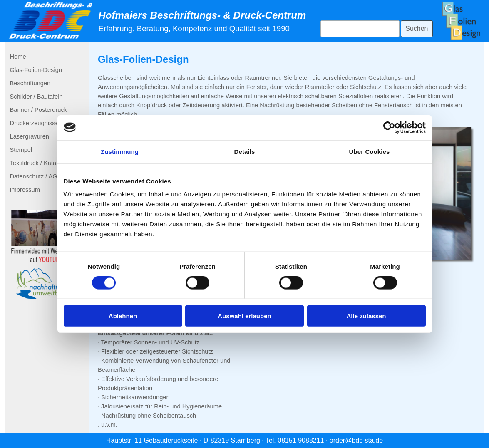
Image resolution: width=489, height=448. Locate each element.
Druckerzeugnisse (34, 123)
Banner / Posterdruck (39, 110)
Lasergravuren (30, 136)
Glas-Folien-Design (36, 70)
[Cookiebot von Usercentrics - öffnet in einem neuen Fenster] (389, 127)
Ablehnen (123, 316)
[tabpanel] (204, 21)
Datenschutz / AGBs (37, 176)
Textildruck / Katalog (37, 163)
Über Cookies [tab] (370, 151)
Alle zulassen (366, 316)
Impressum (25, 190)
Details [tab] (245, 151)
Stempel (21, 150)
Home (18, 57)
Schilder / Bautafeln (36, 97)
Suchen (417, 28)
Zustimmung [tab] (120, 151)
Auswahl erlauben (244, 316)
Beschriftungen (30, 83)
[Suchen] (360, 29)
